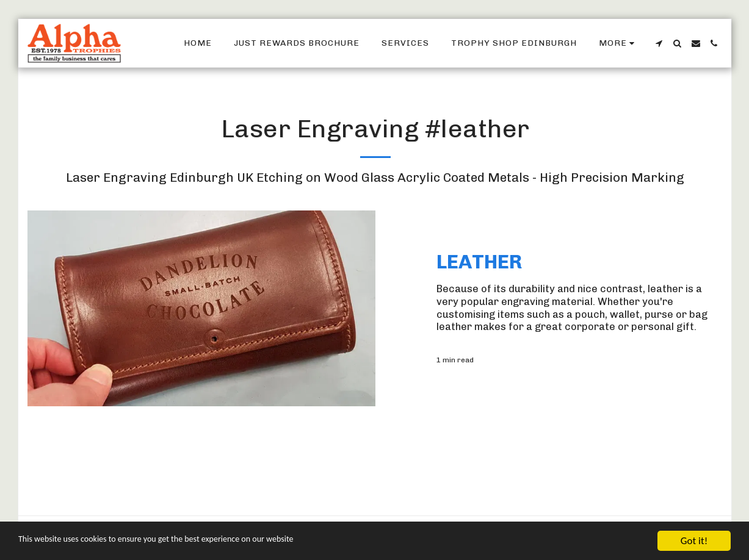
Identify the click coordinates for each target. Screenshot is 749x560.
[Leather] (580, 262)
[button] (659, 43)
